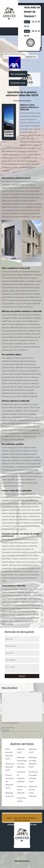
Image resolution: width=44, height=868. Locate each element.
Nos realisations (18, 74)
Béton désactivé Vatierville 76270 (9, 754)
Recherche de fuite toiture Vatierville (33, 791)
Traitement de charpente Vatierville (21, 777)
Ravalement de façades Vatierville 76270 (33, 777)
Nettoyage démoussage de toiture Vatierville (22, 762)
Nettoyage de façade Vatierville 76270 (33, 762)
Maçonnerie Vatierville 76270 (10, 767)
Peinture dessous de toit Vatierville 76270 (10, 782)
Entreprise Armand (22, 861)
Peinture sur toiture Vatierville (22, 790)
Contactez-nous (18, 83)
